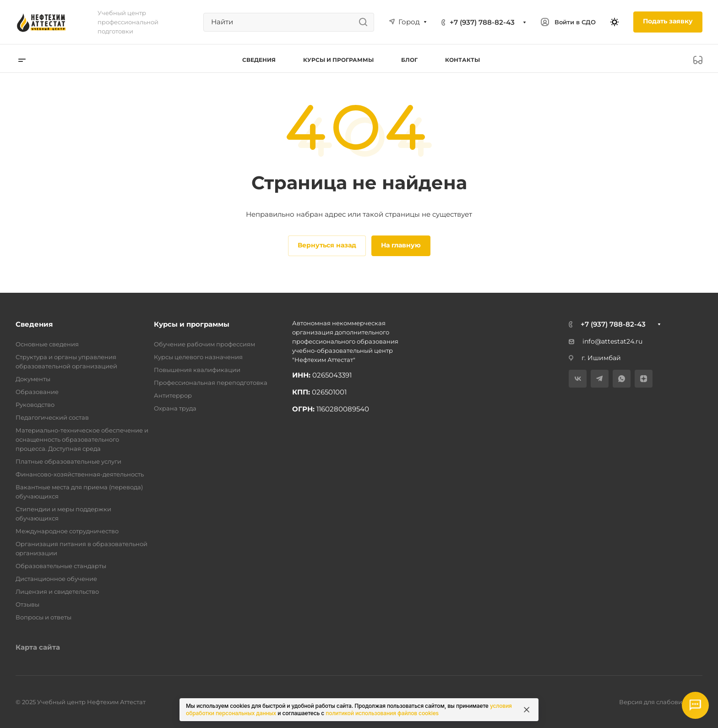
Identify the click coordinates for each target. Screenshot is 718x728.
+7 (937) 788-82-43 (482, 22)
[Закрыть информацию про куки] (527, 710)
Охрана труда (175, 408)
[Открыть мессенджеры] (695, 705)
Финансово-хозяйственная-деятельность (80, 474)
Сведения (34, 324)
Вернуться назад (327, 245)
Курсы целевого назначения (198, 357)
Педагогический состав (52, 417)
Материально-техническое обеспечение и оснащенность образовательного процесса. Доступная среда (82, 439)
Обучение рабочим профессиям (204, 344)
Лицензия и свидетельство (57, 591)
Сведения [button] (259, 60)
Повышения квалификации (197, 370)
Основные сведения (47, 344)
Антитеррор (173, 395)
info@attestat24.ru (606, 341)
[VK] (578, 379)
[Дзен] (644, 379)
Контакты (462, 60)
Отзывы (27, 604)
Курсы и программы (192, 324)
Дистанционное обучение (56, 579)
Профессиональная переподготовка (211, 383)
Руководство (35, 405)
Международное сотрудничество (67, 531)
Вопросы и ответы (44, 617)
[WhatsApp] (622, 379)
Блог (409, 60)
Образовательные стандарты (61, 566)
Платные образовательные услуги (68, 461)
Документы (33, 379)
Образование (37, 392)
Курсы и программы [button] (338, 60)
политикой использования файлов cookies (382, 713)
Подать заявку (668, 21)
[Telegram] (600, 379)
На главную (401, 245)
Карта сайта (38, 647)
